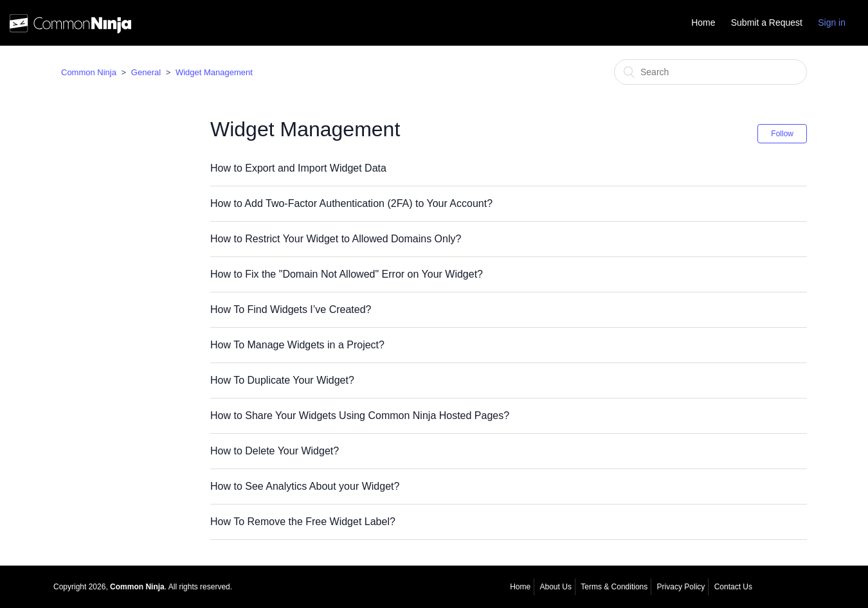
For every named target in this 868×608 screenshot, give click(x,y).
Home (703, 22)
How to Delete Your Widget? (275, 451)
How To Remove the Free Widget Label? (303, 522)
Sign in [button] (832, 22)
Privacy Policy (681, 587)
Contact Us (733, 587)
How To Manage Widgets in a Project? (297, 345)
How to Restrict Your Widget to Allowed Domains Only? (336, 239)
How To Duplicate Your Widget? (282, 380)
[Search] (710, 72)
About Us (556, 587)
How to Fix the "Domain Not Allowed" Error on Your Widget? (347, 274)
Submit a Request (767, 22)
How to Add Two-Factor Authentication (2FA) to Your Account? (351, 203)
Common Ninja (89, 72)
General (146, 72)
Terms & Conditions (614, 587)
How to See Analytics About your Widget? (305, 486)
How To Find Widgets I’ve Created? (291, 309)
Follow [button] (782, 134)
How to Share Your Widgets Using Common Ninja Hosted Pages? (360, 416)
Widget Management (214, 72)
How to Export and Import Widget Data (298, 168)
